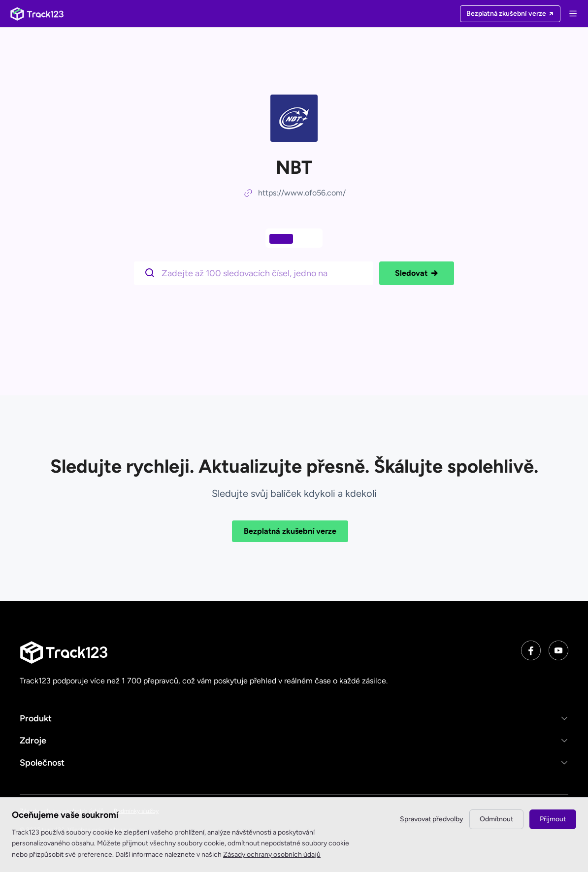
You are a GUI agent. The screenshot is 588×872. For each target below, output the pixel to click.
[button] (294, 718)
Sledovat (417, 273)
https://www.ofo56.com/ (302, 193)
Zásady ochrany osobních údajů (272, 855)
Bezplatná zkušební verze (290, 531)
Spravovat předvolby (432, 819)
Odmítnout (496, 819)
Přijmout (553, 819)
